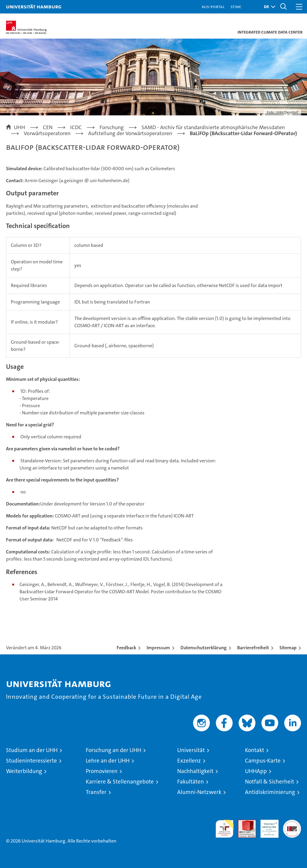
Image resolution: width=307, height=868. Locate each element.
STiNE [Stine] (236, 6)
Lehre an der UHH (108, 761)
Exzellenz (189, 761)
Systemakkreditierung (292, 823)
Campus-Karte (263, 761)
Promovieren (102, 771)
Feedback (126, 648)
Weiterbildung (24, 771)
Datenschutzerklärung (204, 648)
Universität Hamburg (34, 6)
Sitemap (288, 648)
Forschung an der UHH (113, 750)
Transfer (96, 792)
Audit (244, 823)
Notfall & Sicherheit (270, 782)
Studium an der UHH (32, 750)
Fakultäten (191, 782)
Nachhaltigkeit (195, 771)
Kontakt (255, 750)
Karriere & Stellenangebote (120, 782)
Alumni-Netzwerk (199, 792)
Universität (191, 750)
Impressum (158, 648)
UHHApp (256, 771)
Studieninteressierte (31, 761)
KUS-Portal (213, 6)
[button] (268, 7)
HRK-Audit (266, 826)
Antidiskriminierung (270, 792)
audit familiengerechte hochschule (225, 829)
